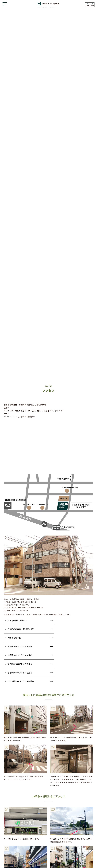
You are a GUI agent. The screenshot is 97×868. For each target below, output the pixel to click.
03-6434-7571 (10, 417)
